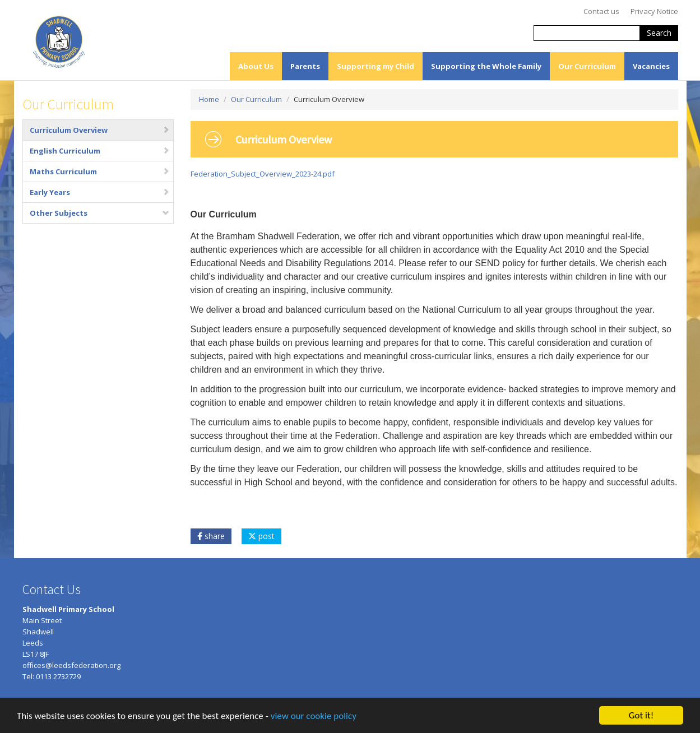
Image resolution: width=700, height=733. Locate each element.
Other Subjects (100, 213)
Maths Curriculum (100, 171)
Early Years (100, 192)
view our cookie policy (314, 717)
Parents (305, 66)
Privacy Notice (654, 11)
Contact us (601, 11)
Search (659, 33)
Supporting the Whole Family (486, 66)
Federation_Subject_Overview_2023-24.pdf (263, 174)
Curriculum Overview (100, 130)
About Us (256, 66)
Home (209, 99)
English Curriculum (100, 151)
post (261, 536)
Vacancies (651, 66)
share (211, 536)
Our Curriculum (587, 66)
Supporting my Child (376, 66)
